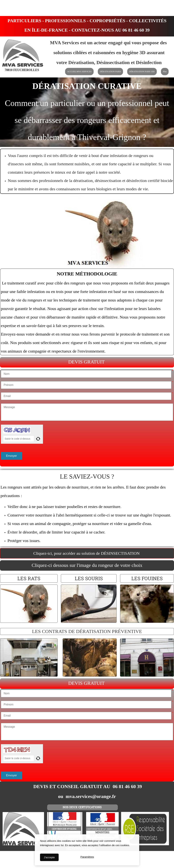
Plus (165, 72)
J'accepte (49, 857)
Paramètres (87, 857)
